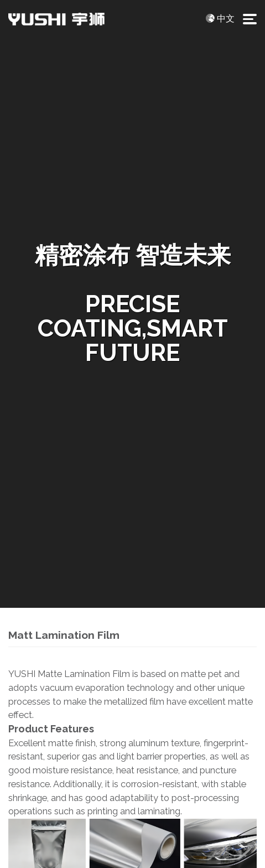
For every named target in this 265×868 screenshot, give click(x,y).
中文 (226, 19)
